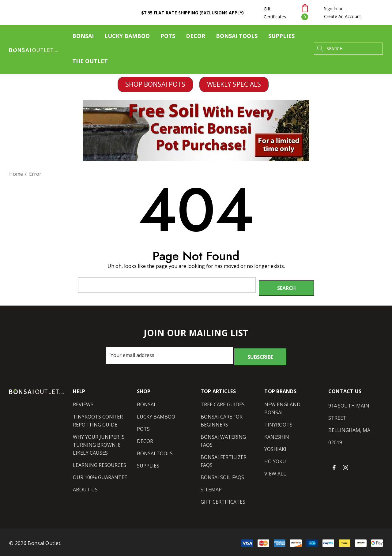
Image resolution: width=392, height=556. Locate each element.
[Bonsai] (83, 37)
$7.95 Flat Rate (192, 13)
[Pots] (168, 37)
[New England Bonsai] (292, 404)
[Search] (320, 49)
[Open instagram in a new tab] (346, 462)
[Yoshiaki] (275, 444)
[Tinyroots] (278, 420)
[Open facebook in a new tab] (334, 462)
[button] (155, 85)
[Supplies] (281, 37)
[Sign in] (331, 9)
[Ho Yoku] (275, 456)
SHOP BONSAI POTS (155, 84)
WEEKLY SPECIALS (234, 84)
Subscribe (260, 352)
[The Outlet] (90, 61)
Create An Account (343, 16)
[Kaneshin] (277, 432)
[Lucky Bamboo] (127, 37)
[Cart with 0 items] (309, 13)
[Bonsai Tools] (237, 37)
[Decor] (196, 37)
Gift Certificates (275, 13)
